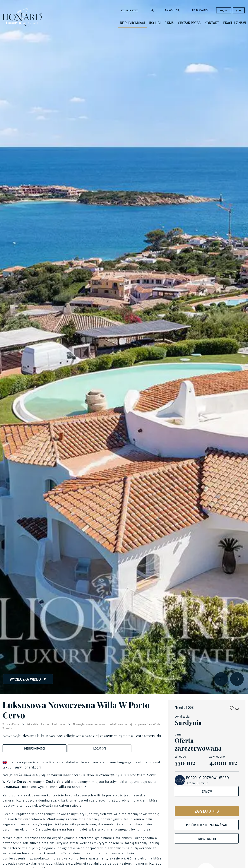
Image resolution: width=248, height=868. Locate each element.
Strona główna (11, 724)
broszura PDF (207, 839)
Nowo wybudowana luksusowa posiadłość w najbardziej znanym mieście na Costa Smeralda (81, 726)
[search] (152, 10)
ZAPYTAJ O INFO (207, 811)
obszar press (189, 23)
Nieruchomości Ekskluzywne (50, 724)
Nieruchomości (132, 23)
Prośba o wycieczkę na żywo (207, 825)
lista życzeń (200, 10)
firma (169, 23)
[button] (232, 707)
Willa (30, 724)
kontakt (212, 23)
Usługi (155, 23)
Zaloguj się (172, 10)
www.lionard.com (28, 767)
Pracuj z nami (235, 23)
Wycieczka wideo (28, 679)
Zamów (207, 791)
